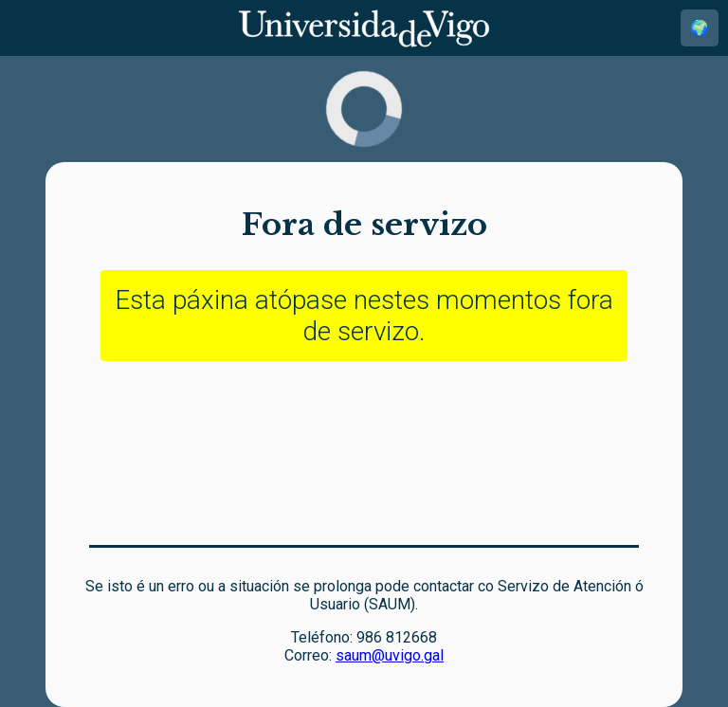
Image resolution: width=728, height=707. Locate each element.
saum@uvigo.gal (390, 655)
